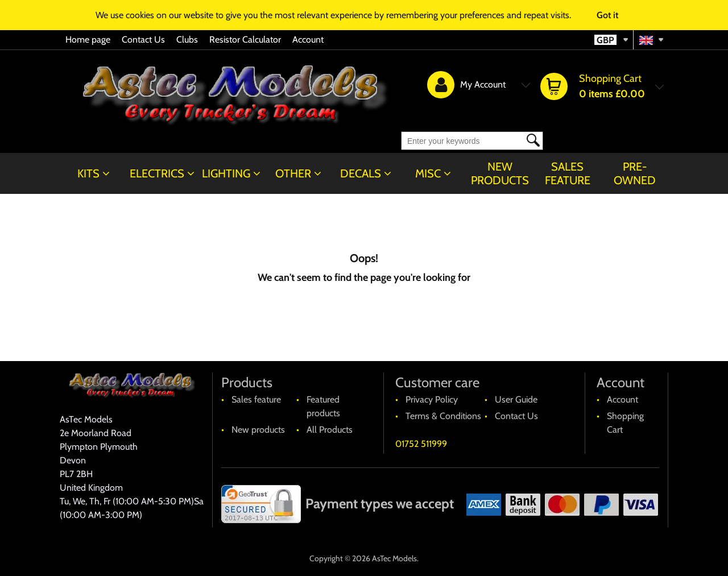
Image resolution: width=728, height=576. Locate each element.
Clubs (187, 40)
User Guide (516, 399)
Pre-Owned (635, 173)
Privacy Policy (432, 399)
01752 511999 (421, 444)
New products (500, 173)
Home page (88, 40)
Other (293, 173)
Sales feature (568, 173)
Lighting (226, 173)
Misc (428, 173)
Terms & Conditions (443, 416)
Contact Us (143, 40)
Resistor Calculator (245, 40)
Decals (361, 173)
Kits (88, 173)
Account (308, 40)
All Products (330, 430)
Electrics (157, 173)
